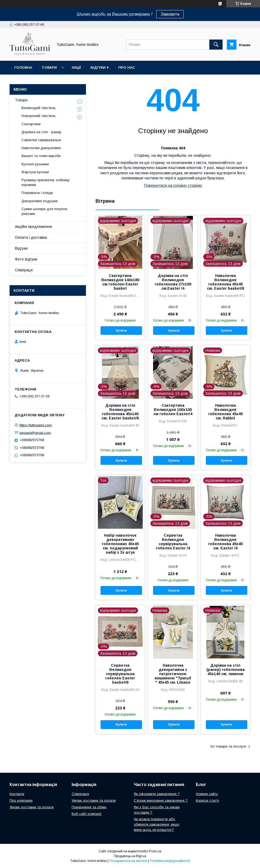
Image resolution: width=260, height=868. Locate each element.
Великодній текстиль (39, 108)
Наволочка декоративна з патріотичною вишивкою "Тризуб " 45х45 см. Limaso (173, 674)
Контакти (17, 794)
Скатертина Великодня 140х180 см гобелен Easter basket (120, 282)
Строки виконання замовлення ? (161, 800)
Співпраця (24, 270)
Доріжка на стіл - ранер (41, 132)
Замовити (170, 14)
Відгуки (21, 248)
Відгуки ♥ (100, 68)
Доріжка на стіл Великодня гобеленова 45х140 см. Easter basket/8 (120, 412)
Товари (49, 68)
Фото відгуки (26, 259)
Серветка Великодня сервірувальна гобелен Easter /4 (173, 542)
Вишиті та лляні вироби (41, 156)
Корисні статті (207, 800)
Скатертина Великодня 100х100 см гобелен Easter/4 (173, 410)
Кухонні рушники (35, 164)
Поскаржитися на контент (128, 861)
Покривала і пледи (37, 193)
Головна (23, 68)
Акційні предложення (33, 227)
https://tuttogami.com (36, 425)
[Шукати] (216, 45)
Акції (76, 68)
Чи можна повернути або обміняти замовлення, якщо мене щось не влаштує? (157, 824)
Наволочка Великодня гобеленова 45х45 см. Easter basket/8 (226, 282)
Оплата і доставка (31, 237)
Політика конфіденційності (170, 861)
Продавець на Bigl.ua (130, 856)
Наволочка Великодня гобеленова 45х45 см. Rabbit (226, 412)
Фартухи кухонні (35, 172)
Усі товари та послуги (228, 746)
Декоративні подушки (40, 201)
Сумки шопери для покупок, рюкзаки (45, 211)
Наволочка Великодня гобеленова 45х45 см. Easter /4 (226, 542)
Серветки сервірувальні (41, 140)
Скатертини (31, 124)
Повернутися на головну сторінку (173, 185)
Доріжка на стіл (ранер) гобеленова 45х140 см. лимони (226, 670)
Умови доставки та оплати (32, 807)
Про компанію (21, 800)
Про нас (127, 68)
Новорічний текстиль (39, 116)
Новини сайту (207, 794)
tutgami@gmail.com (35, 433)
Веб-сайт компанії (87, 814)
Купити (121, 331)
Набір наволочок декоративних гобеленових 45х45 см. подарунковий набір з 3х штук (120, 544)
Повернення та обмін (89, 807)
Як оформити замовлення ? (157, 794)
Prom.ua (155, 851)
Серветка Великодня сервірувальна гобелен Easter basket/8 (120, 674)
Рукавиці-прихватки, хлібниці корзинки (45, 182)
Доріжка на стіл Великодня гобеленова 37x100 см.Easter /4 (173, 282)
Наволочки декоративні (41, 148)
